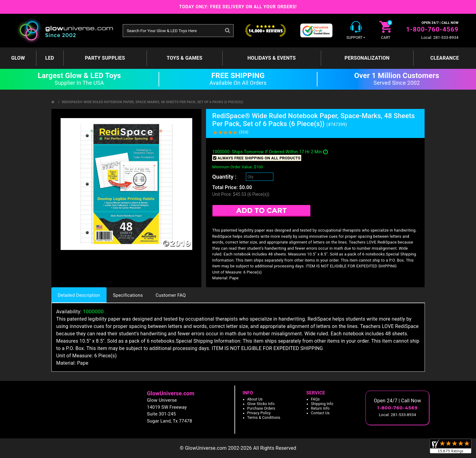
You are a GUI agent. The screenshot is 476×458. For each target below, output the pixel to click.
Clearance (445, 58)
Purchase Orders (261, 408)
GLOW (18, 58)
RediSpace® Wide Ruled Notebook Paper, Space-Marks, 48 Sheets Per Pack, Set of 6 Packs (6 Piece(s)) (153, 102)
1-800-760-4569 (432, 29)
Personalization (367, 58)
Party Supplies (105, 58)
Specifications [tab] (128, 295)
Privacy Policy (259, 413)
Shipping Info (322, 404)
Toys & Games (185, 58)
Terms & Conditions (264, 418)
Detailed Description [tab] (79, 295)
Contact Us (320, 413)
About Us (255, 399)
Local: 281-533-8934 (440, 37)
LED (50, 58)
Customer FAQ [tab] (171, 295)
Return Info (320, 408)
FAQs (315, 399)
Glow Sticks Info (261, 404)
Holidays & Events (272, 58)
